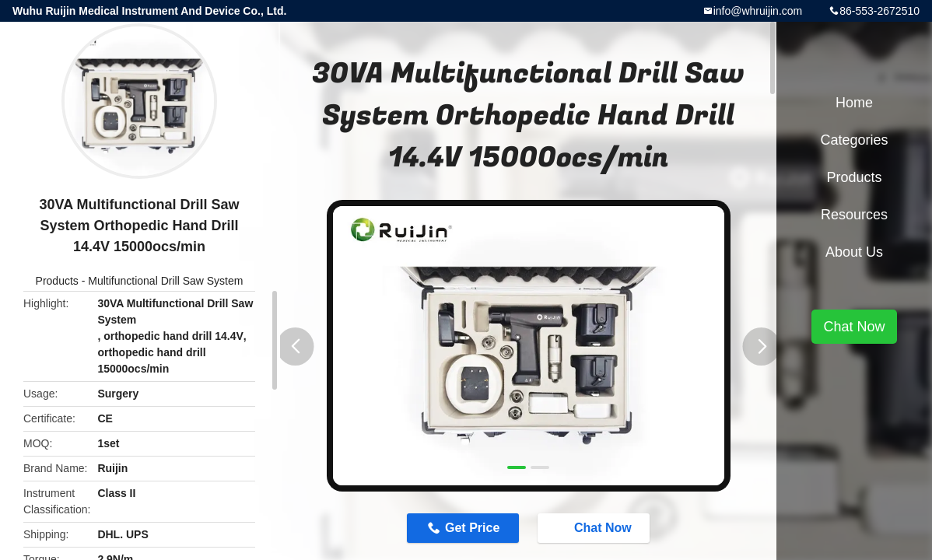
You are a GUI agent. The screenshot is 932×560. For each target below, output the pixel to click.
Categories (854, 140)
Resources (854, 215)
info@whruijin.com (758, 11)
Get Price (472, 528)
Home (854, 103)
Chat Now (595, 527)
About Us (854, 252)
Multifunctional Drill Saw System (165, 281)
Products (57, 281)
